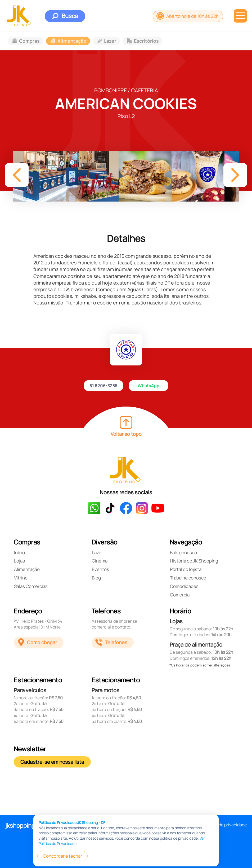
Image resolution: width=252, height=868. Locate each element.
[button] (17, 175)
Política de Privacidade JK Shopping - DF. (72, 856)
